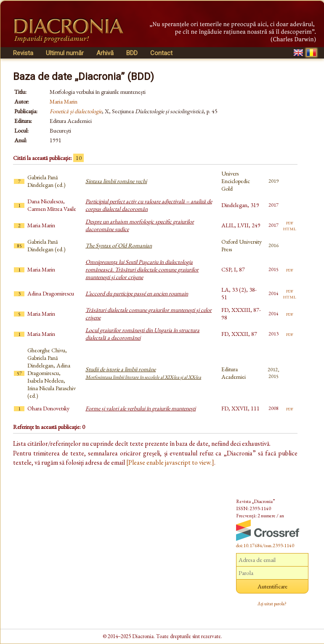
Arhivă (105, 53)
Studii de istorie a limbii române (143, 373)
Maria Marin (64, 101)
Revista (23, 53)
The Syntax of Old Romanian (119, 245)
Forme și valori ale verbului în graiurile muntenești (141, 408)
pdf (290, 222)
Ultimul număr (65, 53)
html (290, 228)
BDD (132, 53)
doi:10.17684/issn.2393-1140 (265, 546)
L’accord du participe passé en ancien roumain (137, 293)
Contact (161, 53)
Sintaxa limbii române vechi (116, 181)
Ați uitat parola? (272, 604)
